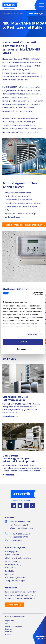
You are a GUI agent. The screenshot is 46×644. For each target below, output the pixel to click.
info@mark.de (16, 540)
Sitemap (8, 632)
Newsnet (8, 629)
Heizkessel (10, 574)
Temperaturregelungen (15, 581)
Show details (33, 334)
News (10, 14)
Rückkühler (10, 571)
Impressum (10, 621)
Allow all (23, 342)
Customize (23, 349)
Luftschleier (10, 568)
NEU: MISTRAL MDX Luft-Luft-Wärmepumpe (16, 399)
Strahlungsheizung (13, 565)
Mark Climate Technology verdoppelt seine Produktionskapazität (19, 459)
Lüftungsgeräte (12, 552)
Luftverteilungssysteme (15, 577)
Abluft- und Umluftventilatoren (19, 558)
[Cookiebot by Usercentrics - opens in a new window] (33, 293)
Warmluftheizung (13, 561)
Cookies (8, 635)
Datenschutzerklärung (14, 626)
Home (5, 14)
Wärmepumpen (12, 555)
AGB (7, 623)
